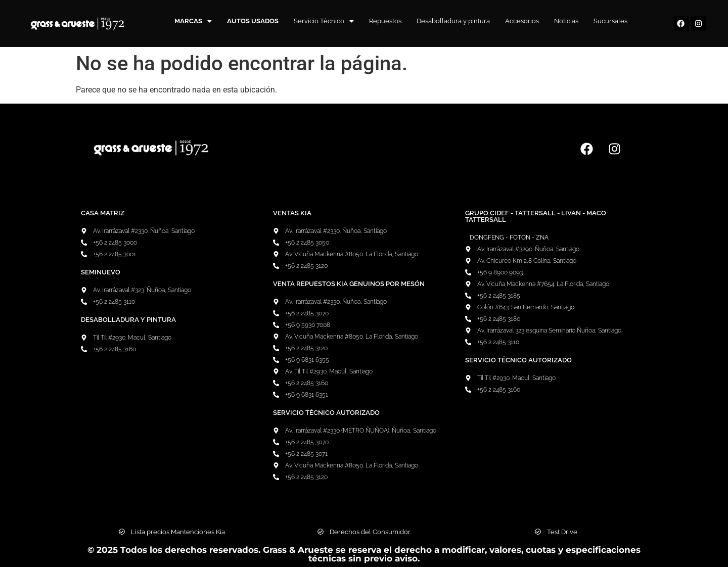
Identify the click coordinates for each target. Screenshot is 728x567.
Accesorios (522, 21)
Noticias (566, 21)
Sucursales (610, 21)
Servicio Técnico (324, 21)
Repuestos (385, 21)
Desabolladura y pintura (453, 21)
